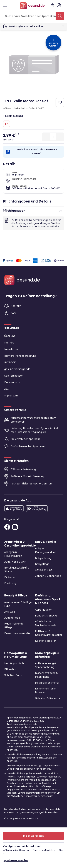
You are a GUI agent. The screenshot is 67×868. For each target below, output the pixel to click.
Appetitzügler (43, 610)
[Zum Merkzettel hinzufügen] (60, 103)
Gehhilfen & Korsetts (48, 698)
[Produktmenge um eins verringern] (46, 137)
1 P (7, 124)
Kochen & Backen (46, 641)
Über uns (10, 336)
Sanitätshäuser (14, 376)
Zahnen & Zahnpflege (48, 576)
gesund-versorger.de (17, 369)
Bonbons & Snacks (46, 616)
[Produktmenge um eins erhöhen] (60, 137)
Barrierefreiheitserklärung (20, 356)
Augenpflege (12, 618)
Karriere (9, 343)
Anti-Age (10, 612)
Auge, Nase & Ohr (15, 562)
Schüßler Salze (13, 675)
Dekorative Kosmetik (17, 633)
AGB (7, 389)
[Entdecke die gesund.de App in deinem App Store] (14, 509)
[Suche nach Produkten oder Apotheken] (60, 16)
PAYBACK (10, 363)
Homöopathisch (14, 663)
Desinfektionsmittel (47, 683)
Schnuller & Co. (44, 570)
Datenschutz (12, 382)
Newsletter (11, 349)
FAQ (13, 313)
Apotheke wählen (44, 26)
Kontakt (16, 306)
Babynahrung (43, 558)
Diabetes (10, 577)
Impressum (11, 396)
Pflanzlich (10, 669)
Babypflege (42, 564)
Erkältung (10, 583)
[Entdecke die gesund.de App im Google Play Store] (37, 509)
